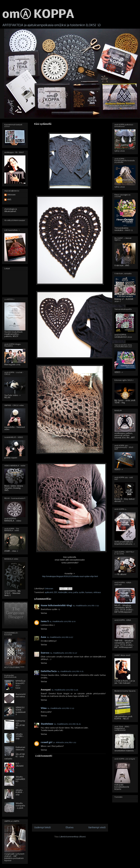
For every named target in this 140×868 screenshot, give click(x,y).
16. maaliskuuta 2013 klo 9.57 (60, 637)
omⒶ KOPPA (38, 15)
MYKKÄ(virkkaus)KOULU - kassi (21, 684)
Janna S (45, 622)
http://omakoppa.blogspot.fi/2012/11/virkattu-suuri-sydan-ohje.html (70, 576)
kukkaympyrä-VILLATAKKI (20, 724)
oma (70, 593)
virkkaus (97, 593)
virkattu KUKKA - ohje (20, 793)
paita (76, 593)
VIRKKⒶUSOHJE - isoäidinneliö (21, 711)
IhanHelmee (47, 724)
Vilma (44, 708)
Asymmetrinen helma (21, 696)
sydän (82, 593)
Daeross (45, 653)
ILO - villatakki (20, 765)
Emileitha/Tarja (49, 671)
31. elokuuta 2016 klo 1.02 (65, 743)
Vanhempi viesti (97, 828)
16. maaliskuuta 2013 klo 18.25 (67, 724)
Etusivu (70, 828)
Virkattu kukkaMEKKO (20, 779)
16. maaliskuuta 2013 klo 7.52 (86, 606)
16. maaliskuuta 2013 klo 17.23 (61, 708)
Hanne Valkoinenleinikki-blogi (56, 606)
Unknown (11, 195)
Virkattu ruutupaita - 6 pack (20, 806)
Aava (43, 637)
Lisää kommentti (44, 756)
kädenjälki (63, 593)
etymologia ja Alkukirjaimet (11, 210)
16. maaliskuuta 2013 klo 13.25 (65, 690)
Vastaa (44, 613)
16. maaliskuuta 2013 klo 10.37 (64, 653)
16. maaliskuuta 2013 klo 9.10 (63, 622)
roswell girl (47, 743)
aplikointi (49, 593)
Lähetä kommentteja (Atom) (73, 837)
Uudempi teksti (43, 828)
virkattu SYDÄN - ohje (20, 737)
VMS (9, 200)
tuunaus (89, 593)
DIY (56, 593)
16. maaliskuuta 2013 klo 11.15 (70, 671)
